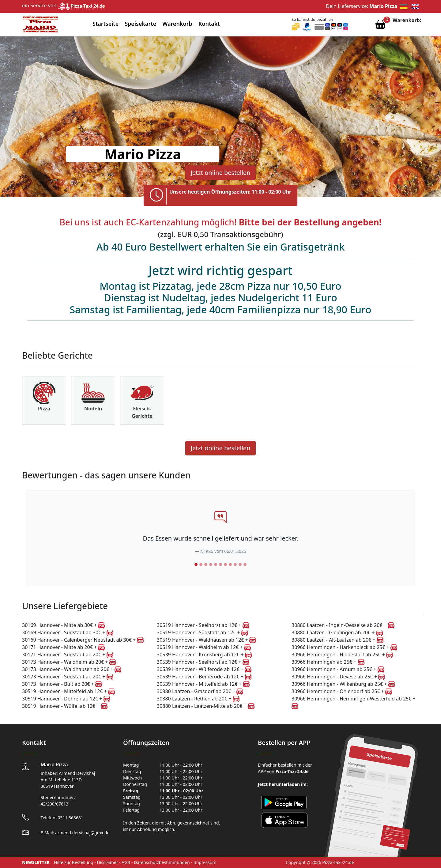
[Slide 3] (206, 564)
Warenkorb (177, 24)
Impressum (205, 862)
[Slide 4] (211, 564)
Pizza (44, 409)
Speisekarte (140, 24)
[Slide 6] (221, 564)
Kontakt (209, 24)
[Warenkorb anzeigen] (380, 26)
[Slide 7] (225, 564)
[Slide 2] (201, 564)
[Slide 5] (216, 564)
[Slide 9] (235, 564)
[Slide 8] (230, 564)
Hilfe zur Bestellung (73, 862)
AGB (126, 862)
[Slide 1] (196, 564)
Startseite (106, 24)
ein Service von (63, 6)
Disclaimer (107, 862)
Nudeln (93, 409)
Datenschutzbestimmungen (162, 862)
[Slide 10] (240, 564)
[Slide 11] (245, 564)
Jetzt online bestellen (220, 173)
